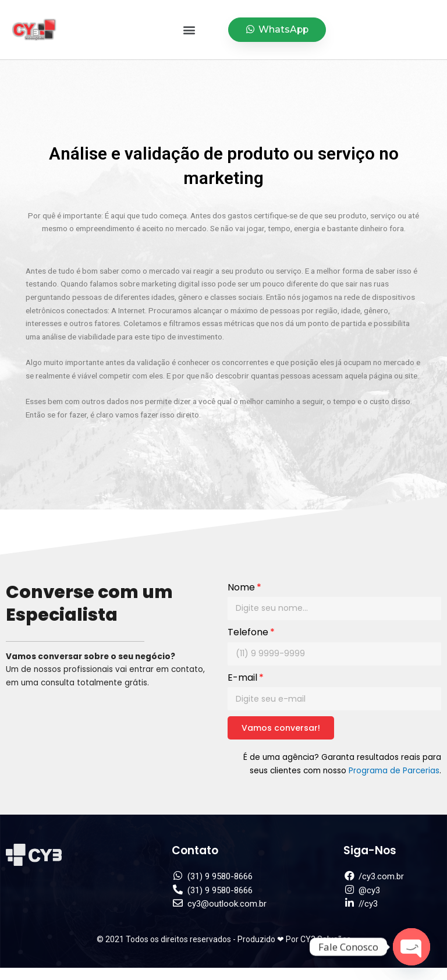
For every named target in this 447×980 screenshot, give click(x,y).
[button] (189, 30)
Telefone (248, 632)
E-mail (242, 678)
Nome (241, 588)
